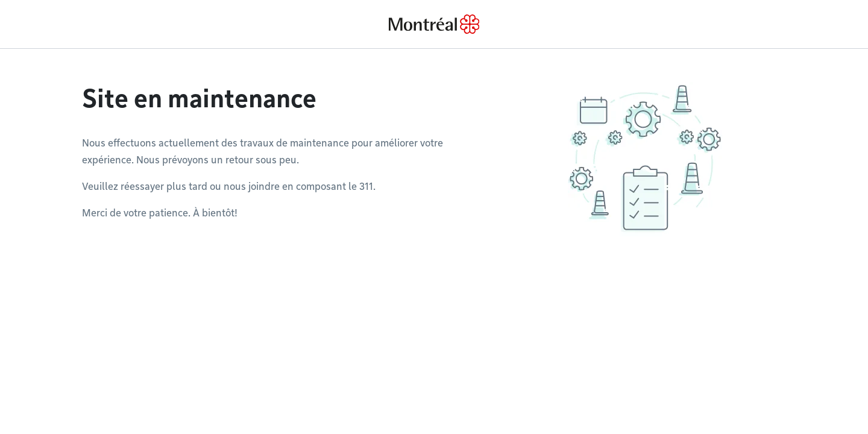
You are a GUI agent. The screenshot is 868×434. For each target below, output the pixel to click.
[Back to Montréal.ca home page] (434, 24)
